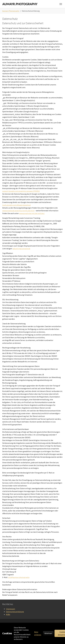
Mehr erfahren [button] (38, 633)
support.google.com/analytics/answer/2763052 (21, 191)
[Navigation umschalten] (61, 4)
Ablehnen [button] (48, 633)
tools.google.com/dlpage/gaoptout (17, 205)
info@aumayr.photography (19, 577)
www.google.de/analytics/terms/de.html (18, 211)
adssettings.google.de (21, 249)
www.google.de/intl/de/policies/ (32, 213)
